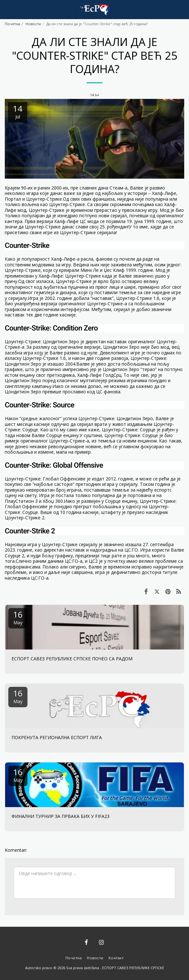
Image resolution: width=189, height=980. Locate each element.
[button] (7, 9)
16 (18, 617)
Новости (33, 24)
